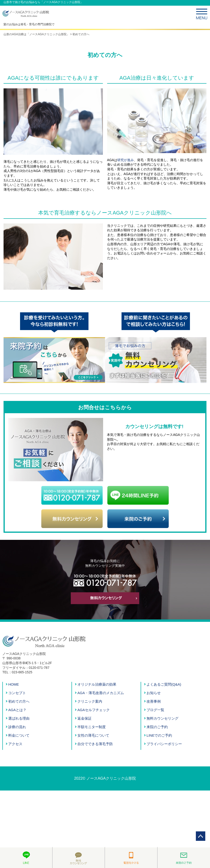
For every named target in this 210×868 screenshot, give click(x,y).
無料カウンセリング (162, 718)
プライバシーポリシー (164, 744)
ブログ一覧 (155, 710)
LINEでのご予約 (159, 735)
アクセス (15, 744)
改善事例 (154, 701)
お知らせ (154, 693)
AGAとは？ (17, 710)
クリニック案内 (90, 701)
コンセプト (17, 693)
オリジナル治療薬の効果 (97, 684)
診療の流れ (17, 727)
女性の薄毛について (93, 735)
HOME (14, 684)
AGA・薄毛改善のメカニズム (101, 693)
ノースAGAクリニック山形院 (111, 778)
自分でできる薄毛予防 (95, 744)
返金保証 (84, 718)
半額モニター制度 (92, 727)
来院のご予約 (157, 727)
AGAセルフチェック (94, 710)
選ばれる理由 (19, 718)
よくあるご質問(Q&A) (164, 684)
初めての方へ (19, 701)
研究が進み (126, 160)
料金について (19, 735)
